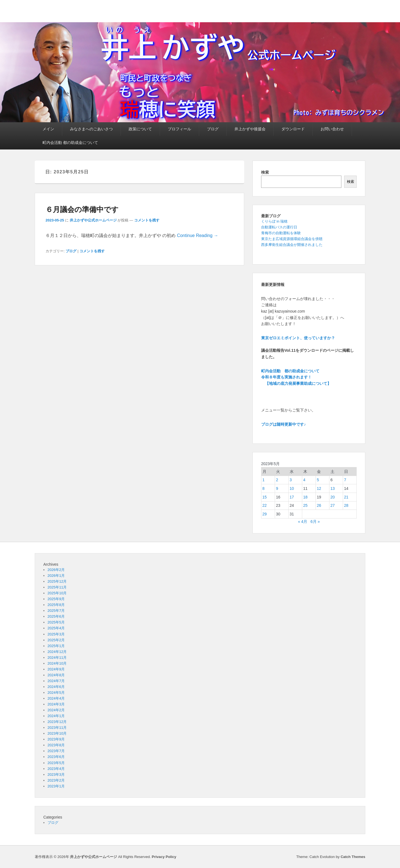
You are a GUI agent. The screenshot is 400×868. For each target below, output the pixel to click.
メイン (48, 129)
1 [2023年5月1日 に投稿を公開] (264, 480)
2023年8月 (56, 745)
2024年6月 (56, 687)
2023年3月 (56, 775)
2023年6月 (56, 757)
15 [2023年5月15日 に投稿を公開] (265, 497)
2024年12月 (57, 652)
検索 (265, 172)
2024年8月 (56, 675)
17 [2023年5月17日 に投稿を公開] (292, 497)
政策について (140, 129)
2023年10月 (57, 733)
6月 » (315, 522)
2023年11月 (57, 728)
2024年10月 (57, 663)
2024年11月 (57, 658)
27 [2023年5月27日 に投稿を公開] (333, 505)
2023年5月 (56, 763)
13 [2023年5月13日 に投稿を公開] (333, 488)
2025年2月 (56, 640)
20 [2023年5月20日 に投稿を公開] (333, 497)
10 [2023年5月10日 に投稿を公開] (292, 488)
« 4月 (303, 522)
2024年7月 (56, 681)
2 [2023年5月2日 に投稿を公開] (277, 480)
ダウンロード (293, 129)
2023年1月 (56, 786)
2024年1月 (56, 716)
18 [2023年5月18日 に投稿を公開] (306, 497)
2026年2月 (56, 570)
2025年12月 (57, 581)
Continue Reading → (198, 235)
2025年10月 (57, 593)
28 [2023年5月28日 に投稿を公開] (346, 505)
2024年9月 (56, 669)
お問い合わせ (332, 129)
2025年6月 (56, 616)
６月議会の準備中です (82, 209)
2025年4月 (56, 628)
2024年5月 (56, 693)
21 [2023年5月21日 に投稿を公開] (346, 497)
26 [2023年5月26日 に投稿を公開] (319, 505)
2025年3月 (56, 634)
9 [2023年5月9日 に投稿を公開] (277, 488)
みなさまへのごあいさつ (91, 129)
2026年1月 (56, 576)
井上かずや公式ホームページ (93, 220)
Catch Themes (353, 857)
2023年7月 (56, 751)
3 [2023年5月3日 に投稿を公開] (291, 480)
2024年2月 (56, 710)
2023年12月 (57, 722)
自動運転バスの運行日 (279, 227)
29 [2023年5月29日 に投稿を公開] (265, 514)
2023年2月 (56, 780)
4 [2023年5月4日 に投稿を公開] (304, 480)
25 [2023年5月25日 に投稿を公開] (306, 505)
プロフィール (179, 129)
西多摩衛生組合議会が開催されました (292, 245)
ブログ (213, 129)
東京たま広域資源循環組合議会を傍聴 (292, 239)
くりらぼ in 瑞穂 (274, 221)
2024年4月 (56, 698)
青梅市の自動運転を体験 (281, 233)
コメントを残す (147, 220)
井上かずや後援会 (250, 129)
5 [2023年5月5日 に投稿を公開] (318, 480)
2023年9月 (56, 739)
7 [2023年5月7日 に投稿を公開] (345, 480)
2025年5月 (56, 622)
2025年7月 (56, 611)
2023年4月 (56, 769)
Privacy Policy (164, 857)
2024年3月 (56, 704)
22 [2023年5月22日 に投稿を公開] (265, 505)
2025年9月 (56, 599)
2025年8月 (56, 605)
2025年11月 (57, 587)
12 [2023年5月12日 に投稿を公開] (319, 488)
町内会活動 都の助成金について (70, 143)
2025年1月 (56, 646)
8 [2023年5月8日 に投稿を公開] (264, 488)
